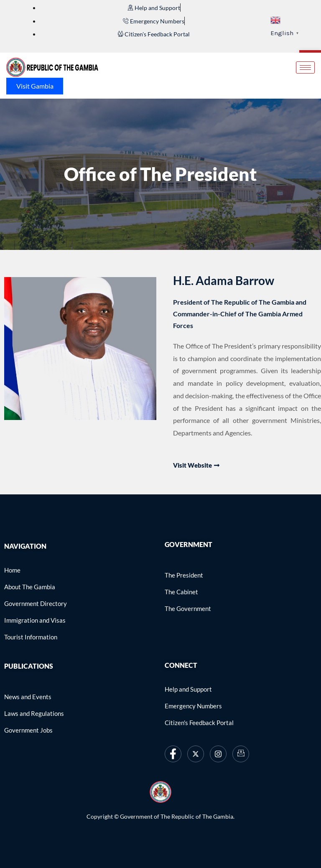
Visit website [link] (196, 465)
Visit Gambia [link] (35, 86)
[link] (154, 8)
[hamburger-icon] (305, 67)
